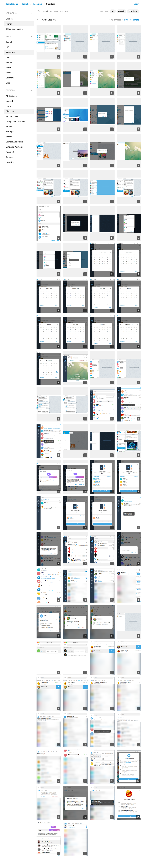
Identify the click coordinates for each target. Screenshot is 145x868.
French (25, 4)
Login (136, 4)
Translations (12, 4)
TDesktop (37, 4)
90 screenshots (132, 20)
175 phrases (115, 20)
